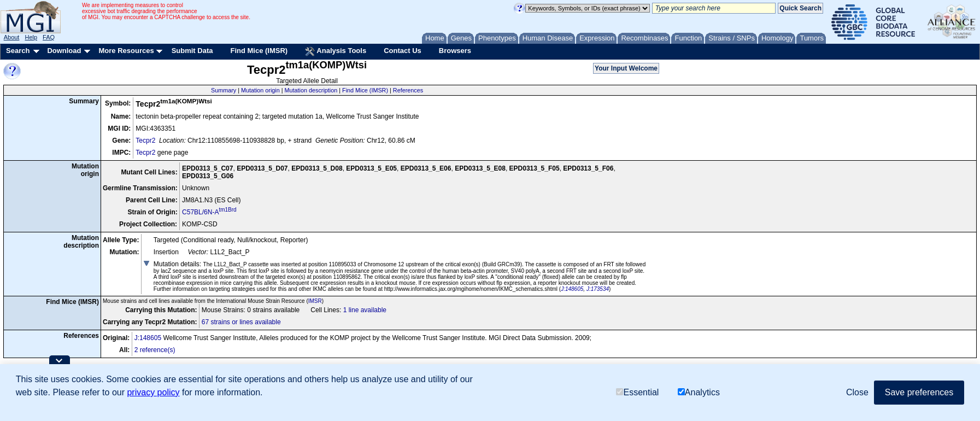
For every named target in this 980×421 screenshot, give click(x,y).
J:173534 (598, 289)
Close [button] (857, 392)
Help (31, 37)
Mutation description (311, 90)
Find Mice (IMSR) (259, 51)
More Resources (126, 51)
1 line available (365, 310)
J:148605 (572, 289)
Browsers (455, 51)
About (12, 37)
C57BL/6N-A (209, 212)
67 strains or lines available (241, 322)
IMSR (315, 301)
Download (64, 51)
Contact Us (403, 51)
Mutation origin (260, 90)
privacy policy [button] (153, 392)
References (408, 90)
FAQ (49, 37)
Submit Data (192, 51)
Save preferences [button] (919, 392)
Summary (224, 90)
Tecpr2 (145, 141)
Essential (637, 392)
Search (18, 51)
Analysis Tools (336, 51)
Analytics (699, 392)
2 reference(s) (155, 350)
